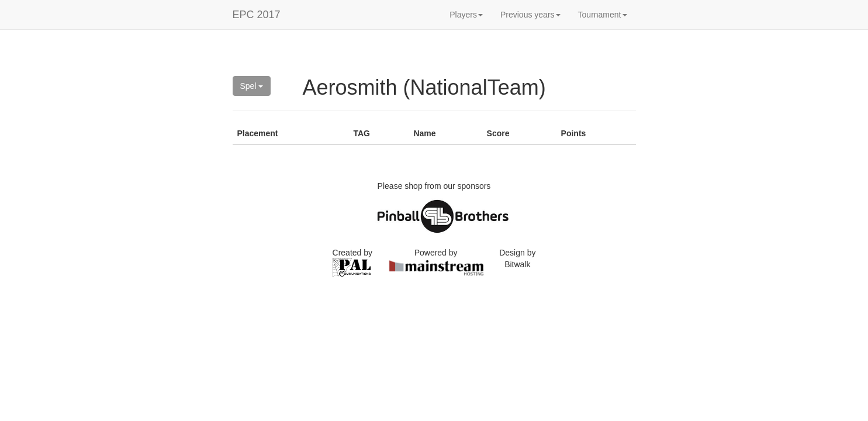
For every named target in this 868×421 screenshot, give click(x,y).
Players (466, 15)
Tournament (603, 15)
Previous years (530, 15)
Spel (252, 86)
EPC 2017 (257, 15)
